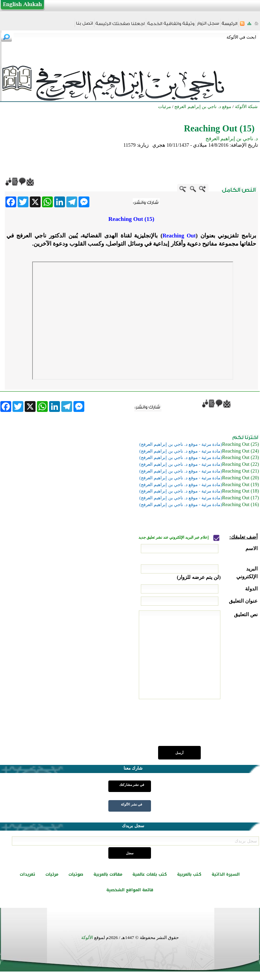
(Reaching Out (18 (241, 491)
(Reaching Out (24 (241, 451)
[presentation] (206, 726)
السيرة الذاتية (226, 874)
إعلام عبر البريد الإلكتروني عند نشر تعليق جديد (174, 537)
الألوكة (87, 937)
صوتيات (76, 874)
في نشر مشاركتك (132, 785)
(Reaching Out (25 (241, 444)
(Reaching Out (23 (241, 457)
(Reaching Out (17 (241, 498)
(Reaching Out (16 (241, 504)
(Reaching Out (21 (241, 471)
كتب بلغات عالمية (150, 874)
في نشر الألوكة (132, 804)
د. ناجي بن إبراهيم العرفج (232, 139)
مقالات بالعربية (108, 874)
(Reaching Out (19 (241, 484)
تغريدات (27, 874)
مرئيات (52, 874)
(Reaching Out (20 (241, 478)
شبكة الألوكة (246, 107)
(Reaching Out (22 (241, 464)
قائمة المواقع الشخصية (130, 890)
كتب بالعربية (189, 874)
